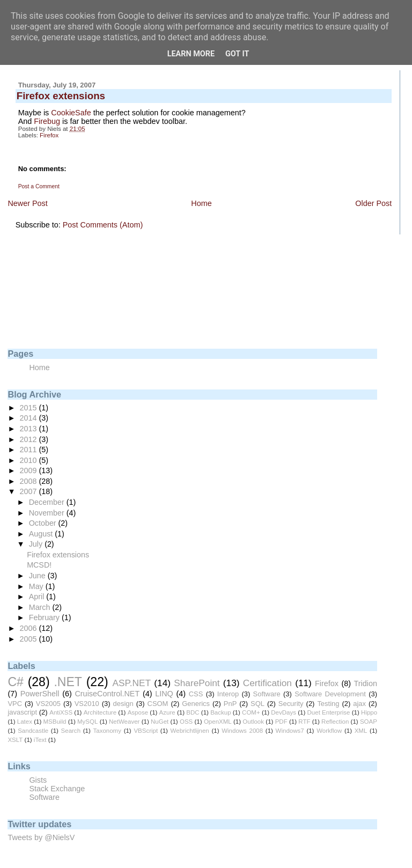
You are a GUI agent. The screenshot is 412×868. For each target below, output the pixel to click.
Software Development (330, 694)
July (37, 544)
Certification (267, 683)
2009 (30, 470)
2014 (30, 418)
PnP (230, 704)
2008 (30, 481)
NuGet (160, 722)
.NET (68, 682)
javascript (22, 712)
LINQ (164, 694)
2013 (30, 429)
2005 (30, 639)
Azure (167, 712)
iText (40, 740)
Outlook (253, 722)
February (45, 617)
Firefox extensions (58, 555)
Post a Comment (39, 186)
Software (267, 694)
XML (361, 731)
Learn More (191, 54)
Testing (328, 704)
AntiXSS (61, 712)
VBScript (146, 731)
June (38, 576)
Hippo (369, 712)
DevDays (284, 712)
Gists (38, 780)
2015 (30, 408)
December (48, 502)
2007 (30, 491)
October (44, 523)
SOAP (369, 722)
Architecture (100, 712)
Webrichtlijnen (190, 731)
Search (71, 731)
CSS (196, 694)
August (42, 534)
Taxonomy (107, 731)
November (48, 513)
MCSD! (39, 565)
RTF (304, 722)
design (123, 704)
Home (201, 203)
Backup (220, 712)
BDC (193, 712)
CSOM (158, 704)
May (37, 586)
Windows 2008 (242, 731)
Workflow (329, 731)
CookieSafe (71, 113)
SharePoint (197, 683)
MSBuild (55, 722)
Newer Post (27, 203)
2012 (30, 439)
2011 (30, 450)
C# (15, 682)
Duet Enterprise (329, 712)
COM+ (251, 712)
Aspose (138, 712)
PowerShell (40, 694)
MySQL (87, 722)
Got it (237, 54)
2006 (30, 628)
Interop (228, 694)
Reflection (335, 722)
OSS (186, 722)
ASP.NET (131, 683)
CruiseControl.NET (107, 694)
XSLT (15, 740)
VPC (15, 704)
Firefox (49, 135)
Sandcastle (33, 731)
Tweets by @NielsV (41, 837)
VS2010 (87, 704)
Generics (196, 704)
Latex (25, 722)
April (38, 597)
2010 (30, 460)
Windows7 (290, 731)
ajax (359, 704)
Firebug (48, 121)
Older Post (373, 203)
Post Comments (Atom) (103, 225)
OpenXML (218, 722)
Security (291, 704)
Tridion (365, 683)
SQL (257, 704)
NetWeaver (124, 722)
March (41, 607)
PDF (281, 722)
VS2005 (48, 704)
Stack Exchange (57, 789)
